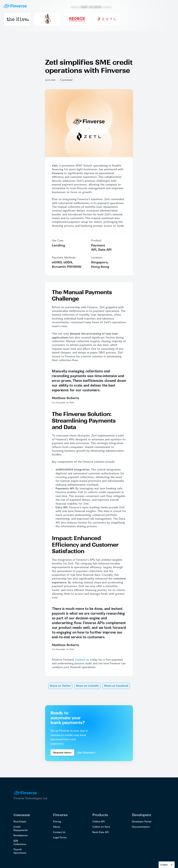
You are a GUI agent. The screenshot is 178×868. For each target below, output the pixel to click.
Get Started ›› (87, 753)
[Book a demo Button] (62, 753)
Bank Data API (101, 832)
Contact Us (59, 832)
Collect (96, 822)
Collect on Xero (101, 827)
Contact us (82, 660)
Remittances (21, 835)
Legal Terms (60, 837)
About (57, 827)
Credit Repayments (21, 828)
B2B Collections (20, 842)
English (164, 865)
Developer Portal (142, 822)
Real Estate (20, 822)
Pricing (57, 822)
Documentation (141, 827)
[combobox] (167, 865)
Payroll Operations (20, 851)
